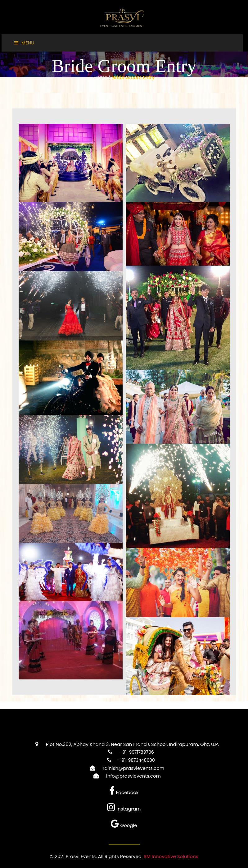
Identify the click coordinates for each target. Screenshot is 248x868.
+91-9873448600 (128, 760)
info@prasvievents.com (124, 776)
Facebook (124, 792)
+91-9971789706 (128, 752)
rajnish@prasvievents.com (124, 768)
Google (124, 825)
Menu (24, 43)
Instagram (124, 809)
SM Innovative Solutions (171, 856)
